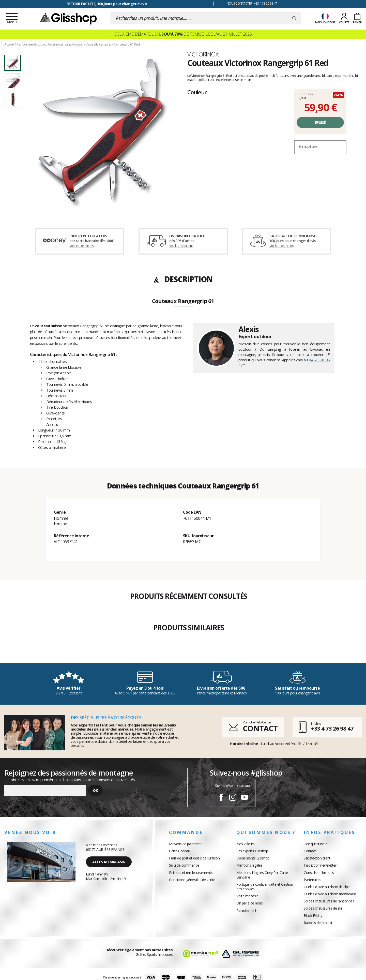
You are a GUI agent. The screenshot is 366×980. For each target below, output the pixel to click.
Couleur (197, 92)
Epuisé (320, 122)
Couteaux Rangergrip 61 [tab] (183, 301)
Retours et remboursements (191, 873)
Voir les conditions (81, 246)
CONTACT (260, 728)
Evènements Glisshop (253, 858)
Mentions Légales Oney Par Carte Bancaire (262, 875)
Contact (310, 851)
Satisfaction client (317, 858)
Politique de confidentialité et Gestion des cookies (265, 887)
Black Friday (313, 916)
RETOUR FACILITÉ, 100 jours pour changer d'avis (107, 4)
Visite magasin (247, 896)
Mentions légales (249, 865)
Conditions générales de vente (192, 880)
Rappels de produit (318, 923)
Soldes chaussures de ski (323, 908)
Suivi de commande (184, 865)
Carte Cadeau (179, 851)
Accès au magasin (109, 862)
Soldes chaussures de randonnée (329, 901)
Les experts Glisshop (252, 851)
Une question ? (315, 844)
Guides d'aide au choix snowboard (330, 894)
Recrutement (246, 910)
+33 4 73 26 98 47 (332, 728)
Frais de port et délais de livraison (194, 858)
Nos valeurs (246, 844)
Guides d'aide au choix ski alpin (327, 887)
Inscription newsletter (320, 865)
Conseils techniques (319, 873)
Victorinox (203, 54)
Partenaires (312, 880)
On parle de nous (249, 903)
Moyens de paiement (185, 844)
